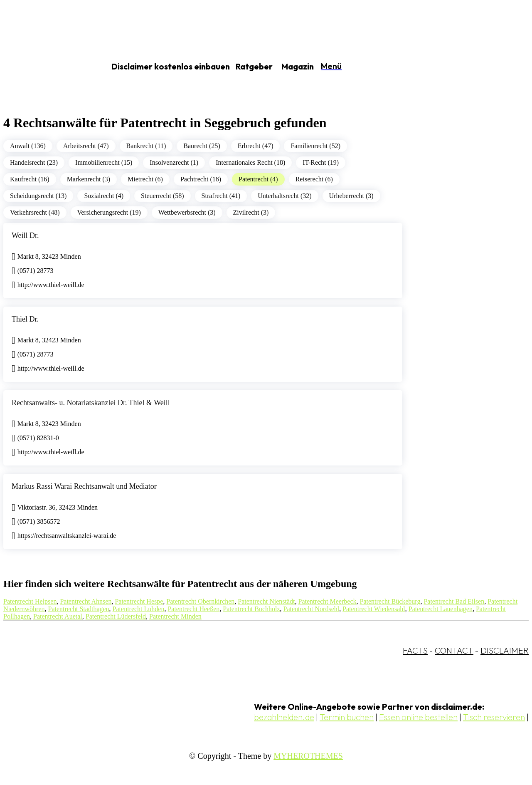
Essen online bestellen (418, 717)
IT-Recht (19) (321, 162)
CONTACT (454, 650)
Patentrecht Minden (175, 616)
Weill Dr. (25, 235)
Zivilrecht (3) (251, 212)
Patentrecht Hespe (139, 601)
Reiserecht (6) (314, 179)
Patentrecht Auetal (58, 616)
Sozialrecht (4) (104, 196)
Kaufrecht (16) (30, 179)
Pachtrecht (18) (201, 179)
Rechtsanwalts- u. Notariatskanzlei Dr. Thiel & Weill (91, 403)
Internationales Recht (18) (250, 162)
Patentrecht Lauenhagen (441, 609)
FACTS (415, 650)
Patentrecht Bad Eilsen (454, 601)
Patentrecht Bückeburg (390, 601)
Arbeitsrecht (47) (86, 146)
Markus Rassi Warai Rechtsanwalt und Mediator (84, 486)
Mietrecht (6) (145, 179)
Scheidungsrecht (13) (38, 196)
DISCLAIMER (505, 650)
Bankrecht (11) (146, 146)
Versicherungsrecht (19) (109, 212)
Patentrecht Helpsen (30, 601)
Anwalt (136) (28, 146)
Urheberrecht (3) (351, 196)
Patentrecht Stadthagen (79, 609)
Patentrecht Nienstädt (266, 601)
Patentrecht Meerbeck (328, 601)
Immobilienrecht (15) (104, 162)
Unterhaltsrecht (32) (284, 196)
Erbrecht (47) (256, 146)
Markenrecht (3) (89, 179)
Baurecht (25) (202, 146)
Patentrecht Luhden (139, 609)
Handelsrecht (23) (34, 162)
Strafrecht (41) (221, 196)
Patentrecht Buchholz (251, 609)
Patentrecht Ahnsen (86, 601)
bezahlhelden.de (284, 717)
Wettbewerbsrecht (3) (187, 212)
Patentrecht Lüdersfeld (116, 616)
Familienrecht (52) (315, 146)
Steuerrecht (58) (163, 196)
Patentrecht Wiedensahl (374, 609)
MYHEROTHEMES (308, 756)
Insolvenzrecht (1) (174, 162)
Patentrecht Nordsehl (312, 609)
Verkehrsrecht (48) (35, 212)
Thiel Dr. (25, 319)
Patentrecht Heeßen (193, 609)
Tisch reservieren (494, 717)
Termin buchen (347, 717)
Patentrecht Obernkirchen (200, 601)
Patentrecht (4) (258, 179)
